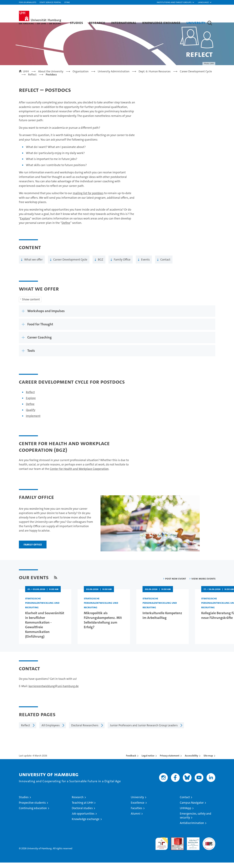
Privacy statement (170, 761)
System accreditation (209, 846)
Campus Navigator (192, 808)
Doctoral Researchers (85, 731)
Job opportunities (83, 819)
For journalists (28, 2)
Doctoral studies (82, 814)
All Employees (51, 731)
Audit (174, 844)
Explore (25, 224)
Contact (165, 265)
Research (97, 23)
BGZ (101, 265)
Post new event (176, 584)
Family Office (122, 265)
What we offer (33, 265)
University (196, 23)
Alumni (136, 819)
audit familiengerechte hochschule (162, 848)
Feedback (131, 761)
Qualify (31, 415)
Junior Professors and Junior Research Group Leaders (144, 731)
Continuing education (33, 814)
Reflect (30, 398)
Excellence (138, 808)
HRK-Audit (192, 844)
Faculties (137, 814)
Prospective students (32, 808)
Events (145, 265)
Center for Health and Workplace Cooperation (79, 474)
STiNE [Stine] (67, 2)
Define (66, 228)
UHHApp (186, 814)
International (124, 23)
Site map (208, 761)
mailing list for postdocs (88, 199)
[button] (176, 2)
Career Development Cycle (70, 265)
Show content (31, 305)
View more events (203, 584)
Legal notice (148, 761)
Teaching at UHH (83, 808)
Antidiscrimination (192, 828)
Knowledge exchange (161, 23)
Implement (33, 421)
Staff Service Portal (50, 2)
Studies (76, 23)
